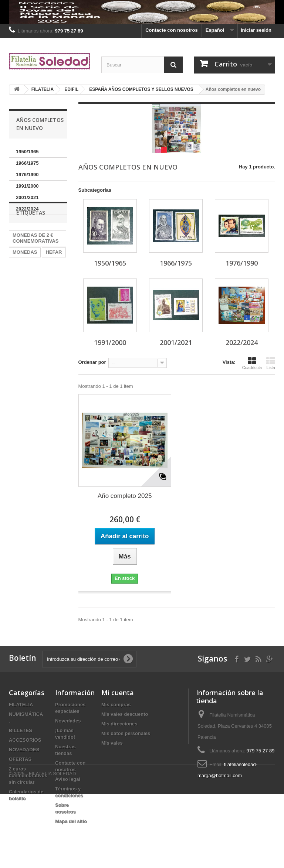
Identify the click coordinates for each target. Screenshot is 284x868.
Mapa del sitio (71, 821)
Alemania (23, 288)
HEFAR (54, 276)
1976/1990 (27, 175)
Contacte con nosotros (172, 30)
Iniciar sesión (256, 30)
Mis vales (112, 743)
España (21, 321)
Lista (271, 363)
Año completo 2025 (125, 496)
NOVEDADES (24, 750)
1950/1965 (27, 152)
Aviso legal (68, 779)
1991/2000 (27, 186)
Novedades (68, 721)
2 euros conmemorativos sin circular (28, 775)
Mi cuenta (118, 693)
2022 (18, 310)
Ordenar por (92, 362)
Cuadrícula (252, 363)
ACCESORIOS (25, 740)
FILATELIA (21, 705)
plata (48, 288)
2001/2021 (27, 197)
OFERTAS (20, 759)
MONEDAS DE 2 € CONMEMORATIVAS (35, 262)
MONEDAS (25, 276)
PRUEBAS (24, 299)
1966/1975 (27, 163)
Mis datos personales (126, 733)
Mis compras (116, 705)
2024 (50, 299)
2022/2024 (27, 209)
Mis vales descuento (125, 714)
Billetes (40, 310)
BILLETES (21, 730)
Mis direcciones (119, 724)
